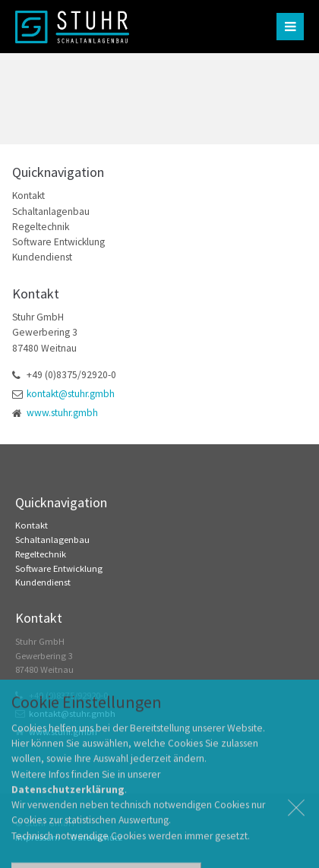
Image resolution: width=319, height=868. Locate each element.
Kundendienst (42, 257)
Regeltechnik (41, 227)
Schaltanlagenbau (51, 211)
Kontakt (28, 196)
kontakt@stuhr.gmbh (71, 394)
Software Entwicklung (58, 242)
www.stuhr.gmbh (62, 413)
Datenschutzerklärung (68, 806)
